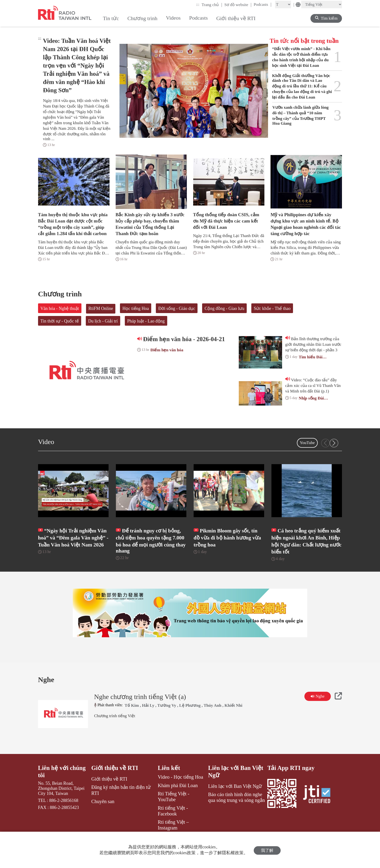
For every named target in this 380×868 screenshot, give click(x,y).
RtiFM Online (101, 308)
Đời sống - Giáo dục (177, 308)
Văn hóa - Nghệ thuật (60, 308)
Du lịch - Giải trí (103, 321)
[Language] (322, 4)
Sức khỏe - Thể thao (272, 308)
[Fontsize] (283, 4)
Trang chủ (212, 5)
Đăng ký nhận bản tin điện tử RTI (121, 799)
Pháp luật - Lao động (146, 321)
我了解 (267, 850)
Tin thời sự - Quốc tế (60, 321)
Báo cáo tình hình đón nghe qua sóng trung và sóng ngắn (237, 807)
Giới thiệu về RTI (115, 777)
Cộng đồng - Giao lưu (224, 308)
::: (198, 4)
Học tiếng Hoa (136, 308)
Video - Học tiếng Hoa (180, 786)
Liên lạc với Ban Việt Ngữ (236, 781)
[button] (334, 443)
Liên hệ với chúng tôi (62, 781)
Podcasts (263, 4)
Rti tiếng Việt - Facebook (173, 820)
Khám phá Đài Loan (178, 795)
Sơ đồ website (238, 5)
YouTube (307, 443)
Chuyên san (103, 811)
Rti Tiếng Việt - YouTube (174, 806)
